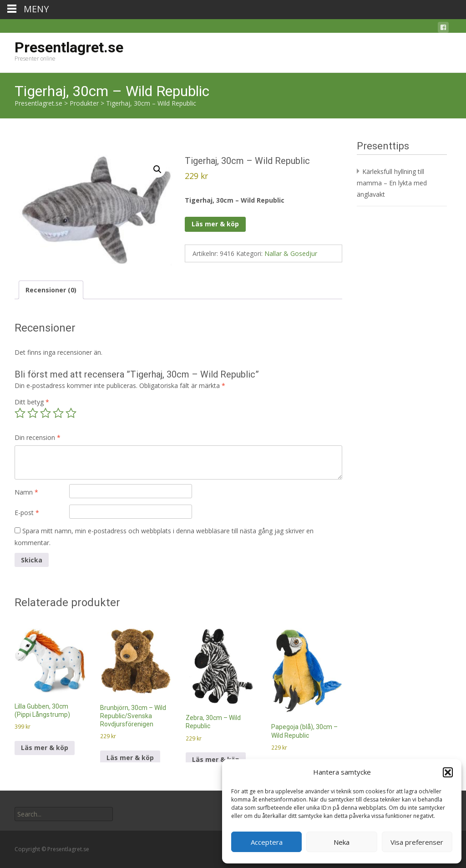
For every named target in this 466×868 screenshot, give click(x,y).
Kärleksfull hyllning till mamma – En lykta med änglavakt (392, 183)
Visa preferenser (417, 842)
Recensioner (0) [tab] (51, 290)
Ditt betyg (32, 402)
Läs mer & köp (215, 224)
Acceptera (267, 842)
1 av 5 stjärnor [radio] (20, 413)
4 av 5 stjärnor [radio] (58, 413)
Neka (342, 842)
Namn (26, 492)
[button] (448, 772)
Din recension (38, 437)
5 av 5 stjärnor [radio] (71, 413)
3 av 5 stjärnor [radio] (46, 413)
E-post (27, 513)
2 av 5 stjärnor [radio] (33, 413)
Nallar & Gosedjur (291, 253)
